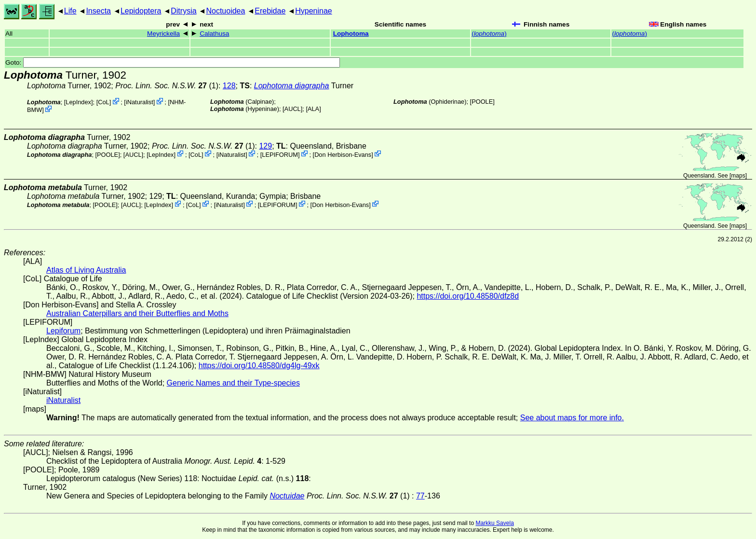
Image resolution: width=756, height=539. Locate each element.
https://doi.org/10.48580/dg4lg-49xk (259, 366)
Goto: (173, 62)
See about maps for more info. (572, 418)
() (489, 34)
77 (420, 496)
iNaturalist (140, 102)
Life (70, 11)
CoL (103, 102)
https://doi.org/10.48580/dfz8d (468, 296)
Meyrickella (163, 34)
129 (265, 146)
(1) (167, 86)
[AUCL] (292, 109)
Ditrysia (183, 11)
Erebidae (270, 11)
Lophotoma (351, 34)
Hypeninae (314, 11)
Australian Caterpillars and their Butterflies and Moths (137, 313)
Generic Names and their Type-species (233, 383)
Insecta (98, 11)
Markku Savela (494, 523)
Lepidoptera (141, 11)
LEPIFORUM (280, 154)
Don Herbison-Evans (343, 154)
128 (229, 86)
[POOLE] (482, 102)
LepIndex (78, 102)
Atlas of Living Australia (86, 270)
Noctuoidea (225, 11)
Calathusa (214, 34)
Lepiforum (63, 331)
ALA (313, 109)
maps (738, 176)
